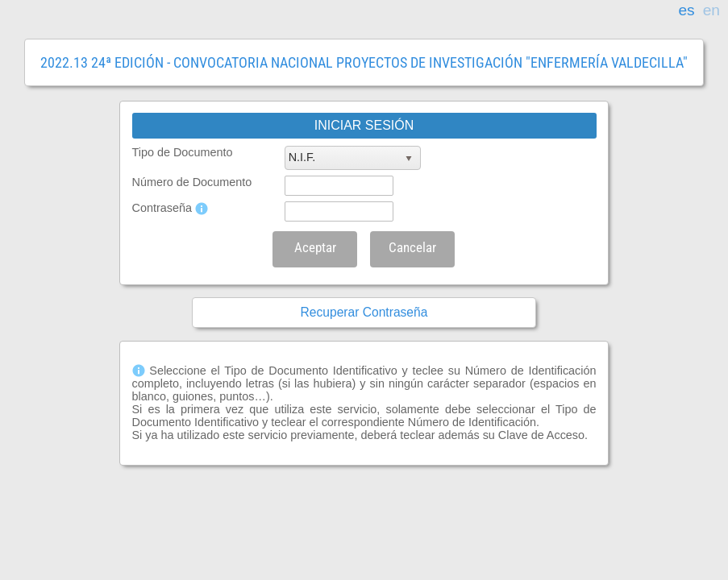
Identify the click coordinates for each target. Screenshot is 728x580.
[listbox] (353, 158)
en (711, 10)
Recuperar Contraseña (364, 312)
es (686, 10)
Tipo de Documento (183, 152)
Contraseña (162, 208)
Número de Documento (192, 182)
